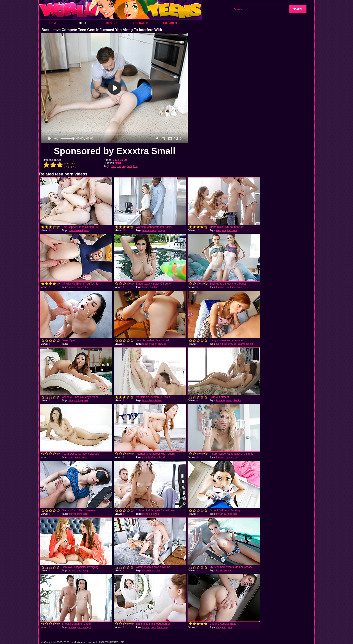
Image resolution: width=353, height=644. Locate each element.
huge (219, 570)
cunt (71, 457)
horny (145, 400)
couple (81, 287)
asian (154, 344)
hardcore (232, 230)
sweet (84, 457)
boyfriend (153, 457)
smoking (78, 400)
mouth (220, 514)
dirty (218, 627)
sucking (228, 514)
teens (234, 457)
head (86, 230)
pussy (146, 230)
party (80, 627)
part (86, 400)
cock (130, 166)
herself (79, 230)
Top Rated (140, 23)
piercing (237, 400)
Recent (112, 23)
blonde (153, 400)
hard (157, 287)
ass (119, 166)
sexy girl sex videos (239, 344)
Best (82, 23)
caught (87, 627)
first (135, 166)
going (85, 570)
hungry (153, 230)
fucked (146, 570)
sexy (225, 570)
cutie (145, 457)
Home (54, 23)
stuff (224, 627)
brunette (221, 400)
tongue (162, 230)
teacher (146, 344)
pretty (72, 230)
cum (151, 287)
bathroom (162, 627)
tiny (124, 166)
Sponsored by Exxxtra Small (115, 151)
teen (114, 166)
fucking (72, 287)
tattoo (229, 400)
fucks (145, 287)
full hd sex (222, 344)
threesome (236, 287)
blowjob (162, 344)
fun (87, 287)
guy (79, 570)
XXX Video (170, 23)
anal (224, 230)
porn (229, 627)
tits (230, 570)
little (71, 400)
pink (158, 570)
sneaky (72, 627)
